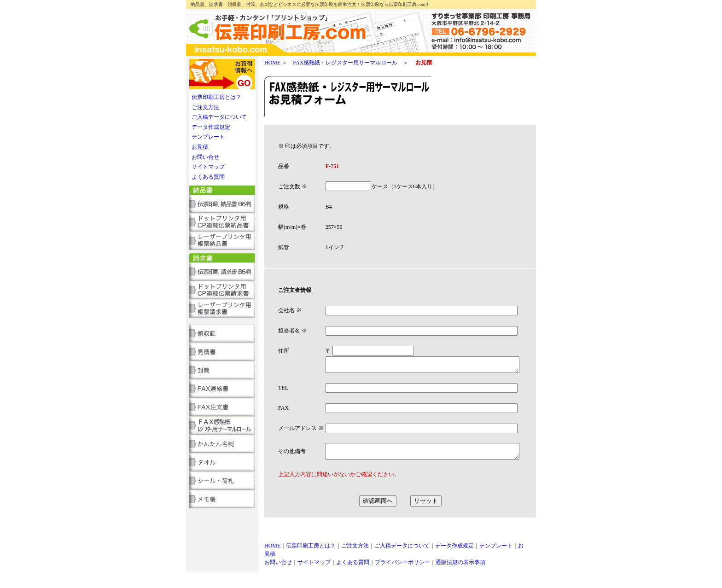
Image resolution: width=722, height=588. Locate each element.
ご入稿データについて (219, 117)
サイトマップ (208, 167)
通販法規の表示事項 (460, 579)
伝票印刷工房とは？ (216, 97)
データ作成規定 (211, 127)
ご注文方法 (205, 107)
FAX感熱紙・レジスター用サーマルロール (345, 63)
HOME (272, 63)
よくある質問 (208, 177)
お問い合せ (205, 157)
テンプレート (208, 137)
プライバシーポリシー (402, 579)
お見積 (200, 147)
